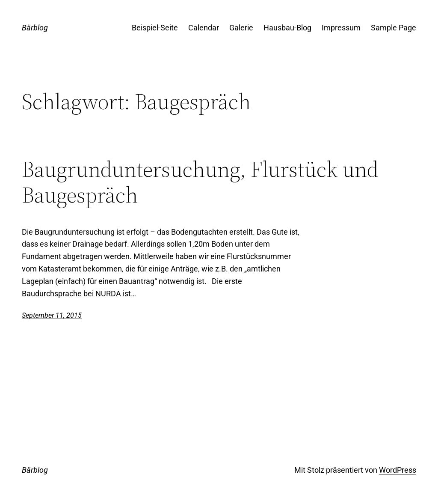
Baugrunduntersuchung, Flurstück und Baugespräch (200, 182)
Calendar (204, 28)
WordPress (398, 470)
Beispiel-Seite (155, 28)
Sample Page (394, 28)
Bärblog (35, 28)
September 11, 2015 (52, 315)
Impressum (341, 28)
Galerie (241, 28)
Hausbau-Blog (287, 28)
